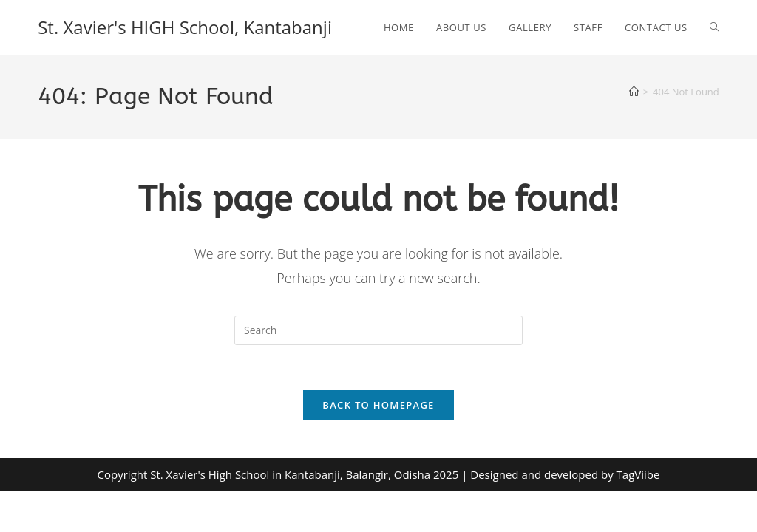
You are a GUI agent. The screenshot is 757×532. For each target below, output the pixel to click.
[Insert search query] (378, 330)
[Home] (634, 92)
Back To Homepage (378, 405)
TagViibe (638, 474)
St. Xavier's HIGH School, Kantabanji (185, 27)
